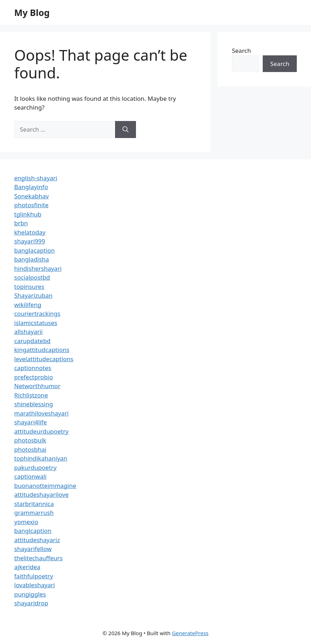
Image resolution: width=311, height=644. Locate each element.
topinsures (29, 287)
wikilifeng (28, 305)
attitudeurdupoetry (41, 431)
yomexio (26, 522)
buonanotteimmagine (45, 486)
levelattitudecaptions (44, 359)
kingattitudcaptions (42, 350)
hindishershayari (38, 268)
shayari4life (31, 422)
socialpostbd (32, 277)
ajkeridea (27, 567)
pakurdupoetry (35, 467)
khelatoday (30, 232)
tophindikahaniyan (41, 458)
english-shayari (36, 178)
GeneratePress (190, 633)
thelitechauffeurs (38, 558)
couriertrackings (37, 313)
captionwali (30, 476)
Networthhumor (37, 386)
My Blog (32, 12)
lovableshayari (35, 585)
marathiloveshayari (41, 413)
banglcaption (33, 531)
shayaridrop (31, 603)
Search (241, 51)
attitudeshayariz (37, 540)
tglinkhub (28, 214)
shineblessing (34, 404)
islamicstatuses (36, 323)
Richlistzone (31, 395)
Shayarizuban (33, 295)
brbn (21, 223)
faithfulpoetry (34, 576)
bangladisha (32, 259)
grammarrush (34, 513)
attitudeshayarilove (41, 494)
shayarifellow (33, 549)
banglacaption (34, 250)
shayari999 (30, 241)
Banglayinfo (31, 187)
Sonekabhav (31, 196)
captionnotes (33, 368)
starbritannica (34, 504)
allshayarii (29, 332)
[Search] (126, 130)
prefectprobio (34, 377)
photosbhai (30, 449)
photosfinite (31, 205)
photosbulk (30, 440)
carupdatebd (32, 341)
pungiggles (30, 594)
